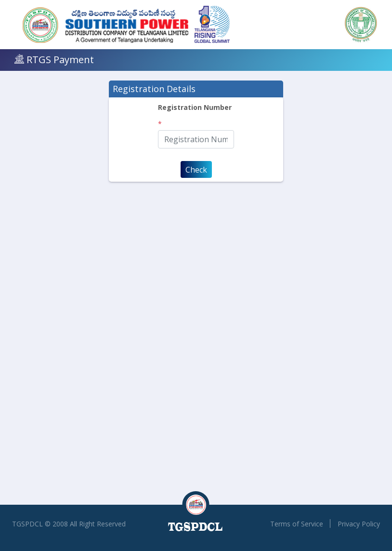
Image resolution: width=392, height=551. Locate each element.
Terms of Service (297, 524)
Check (196, 170)
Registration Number (195, 107)
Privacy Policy (359, 524)
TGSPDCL (27, 524)
